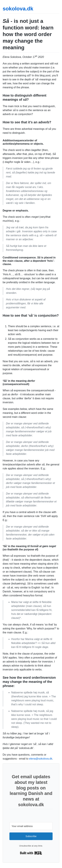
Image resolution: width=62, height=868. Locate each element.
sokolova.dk (18, 9)
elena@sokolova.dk (41, 759)
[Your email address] (31, 826)
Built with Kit (31, 853)
